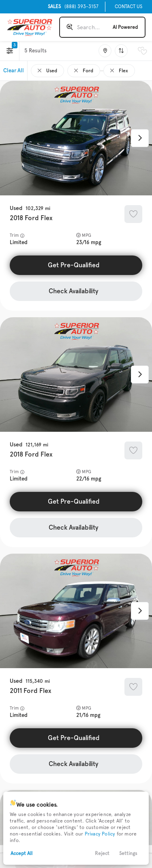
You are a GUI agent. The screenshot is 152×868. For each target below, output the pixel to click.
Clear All (14, 70)
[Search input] (102, 27)
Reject (102, 853)
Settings (128, 853)
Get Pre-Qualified (74, 265)
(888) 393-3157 (73, 6)
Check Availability (74, 291)
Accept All (21, 853)
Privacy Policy (100, 834)
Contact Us (128, 6)
